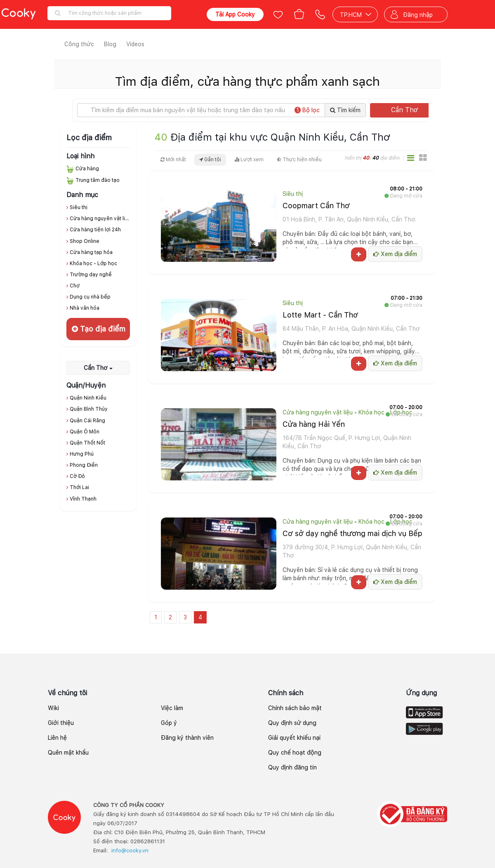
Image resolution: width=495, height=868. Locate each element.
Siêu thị (79, 207)
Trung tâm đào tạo (98, 180)
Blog (110, 44)
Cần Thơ (412, 110)
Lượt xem (249, 160)
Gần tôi (210, 160)
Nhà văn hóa (85, 308)
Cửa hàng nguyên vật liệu (100, 219)
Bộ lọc (307, 110)
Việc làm (172, 708)
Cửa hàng (87, 169)
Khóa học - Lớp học (93, 263)
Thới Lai (79, 487)
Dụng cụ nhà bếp (90, 297)
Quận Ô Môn (85, 432)
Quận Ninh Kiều (88, 398)
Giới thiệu (61, 723)
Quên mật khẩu (68, 753)
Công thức (79, 44)
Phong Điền (84, 465)
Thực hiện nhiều (299, 160)
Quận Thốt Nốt (87, 443)
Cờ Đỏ (77, 476)
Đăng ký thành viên (187, 738)
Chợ (75, 286)
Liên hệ (57, 738)
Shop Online (85, 241)
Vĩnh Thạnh (83, 499)
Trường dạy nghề (91, 275)
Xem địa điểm (395, 254)
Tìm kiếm (345, 110)
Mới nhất (173, 160)
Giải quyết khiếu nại (294, 738)
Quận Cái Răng (87, 421)
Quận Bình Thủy (89, 409)
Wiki (53, 708)
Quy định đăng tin (292, 767)
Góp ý (169, 723)
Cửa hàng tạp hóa (91, 252)
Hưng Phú (82, 454)
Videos (135, 44)
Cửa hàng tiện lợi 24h (95, 230)
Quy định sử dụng (292, 723)
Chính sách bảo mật (295, 708)
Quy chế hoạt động (295, 753)
